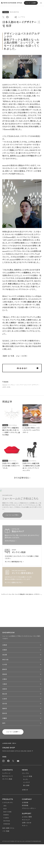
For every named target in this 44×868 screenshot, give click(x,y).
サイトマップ (26, 820)
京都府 (5, 679)
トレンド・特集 (28, 776)
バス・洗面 (6, 831)
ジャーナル (11, 594)
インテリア (20, 387)
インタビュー (12, 387)
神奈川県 (5, 660)
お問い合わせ (27, 823)
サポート (25, 826)
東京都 (5, 655)
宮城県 (5, 650)
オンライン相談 (7, 779)
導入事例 (26, 785)
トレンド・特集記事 (20, 594)
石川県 (5, 665)
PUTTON (7, 821)
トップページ (5, 594)
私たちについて (8, 776)
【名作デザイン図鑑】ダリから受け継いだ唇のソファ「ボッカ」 (11, 468)
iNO (5, 806)
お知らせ (25, 790)
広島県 (5, 699)
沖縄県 (5, 718)
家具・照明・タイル (8, 828)
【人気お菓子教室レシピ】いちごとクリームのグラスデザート (31, 433)
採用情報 (25, 806)
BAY (5, 809)
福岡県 (5, 709)
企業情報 (25, 803)
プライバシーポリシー (29, 808)
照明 (5, 390)
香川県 (5, 704)
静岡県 (5, 669)
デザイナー (36, 387)
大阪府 (5, 684)
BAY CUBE (8, 812)
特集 (9, 390)
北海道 (5, 645)
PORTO (6, 815)
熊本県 (5, 713)
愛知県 (5, 674)
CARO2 (6, 818)
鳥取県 (5, 689)
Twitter (13, 761)
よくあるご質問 (27, 817)
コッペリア (28, 387)
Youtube (18, 761)
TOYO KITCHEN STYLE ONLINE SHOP (17, 751)
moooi (5, 387)
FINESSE (7, 824)
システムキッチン (8, 803)
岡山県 (5, 694)
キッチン (26, 779)
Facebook (8, 761)
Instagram (3, 761)
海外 (4, 723)
